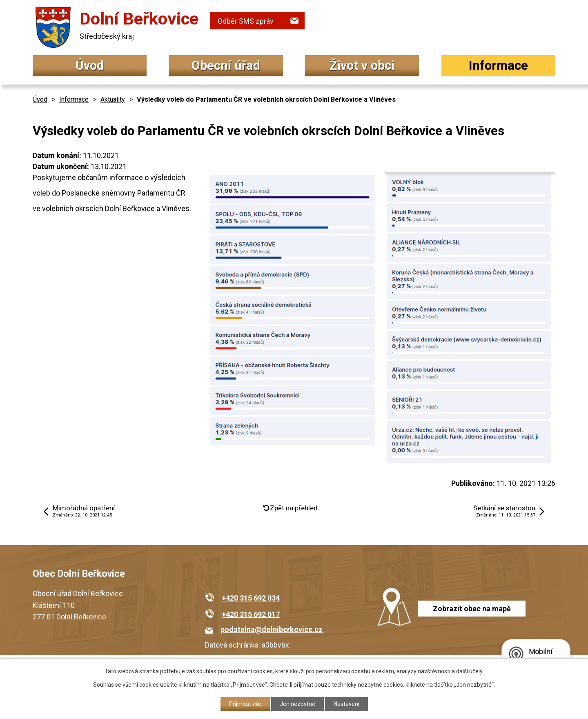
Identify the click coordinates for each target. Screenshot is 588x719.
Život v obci (362, 66)
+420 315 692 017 (251, 614)
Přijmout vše (245, 704)
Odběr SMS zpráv (246, 21)
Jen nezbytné (297, 704)
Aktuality (113, 99)
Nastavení (346, 704)
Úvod (90, 66)
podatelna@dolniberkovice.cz (272, 629)
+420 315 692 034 (251, 598)
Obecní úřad (226, 66)
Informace (498, 66)
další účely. (470, 671)
